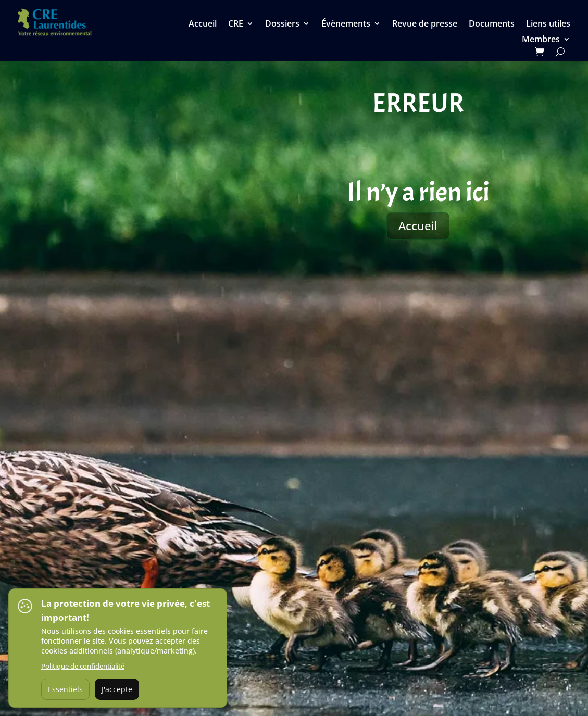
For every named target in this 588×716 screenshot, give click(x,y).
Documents (492, 24)
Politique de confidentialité (83, 666)
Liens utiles (548, 24)
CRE (236, 24)
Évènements (346, 24)
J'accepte (117, 689)
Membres (541, 40)
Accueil (203, 24)
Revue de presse (425, 24)
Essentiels (65, 689)
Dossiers (282, 24)
